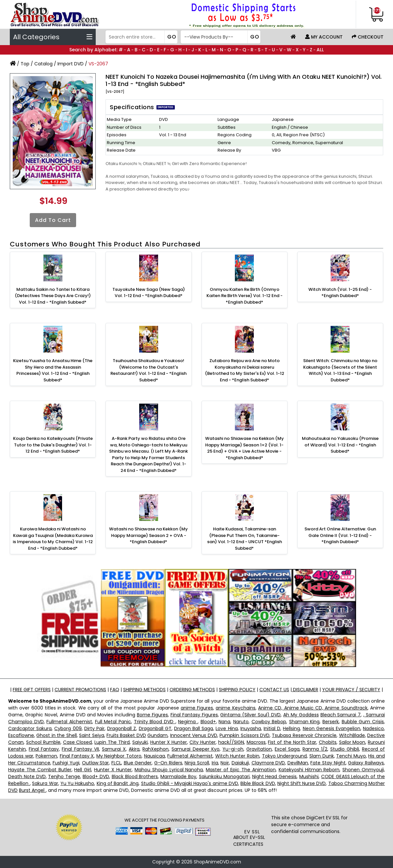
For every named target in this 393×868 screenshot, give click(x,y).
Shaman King (304, 722)
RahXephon (156, 749)
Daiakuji (240, 763)
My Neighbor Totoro (119, 756)
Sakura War (45, 783)
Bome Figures (152, 715)
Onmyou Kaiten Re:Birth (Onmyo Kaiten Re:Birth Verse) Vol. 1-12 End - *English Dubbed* (245, 296)
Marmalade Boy (178, 776)
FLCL (116, 763)
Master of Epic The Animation (241, 770)
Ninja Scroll (197, 763)
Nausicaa (155, 756)
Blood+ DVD (96, 776)
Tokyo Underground (285, 756)
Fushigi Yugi (66, 763)
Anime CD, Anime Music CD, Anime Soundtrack (313, 708)
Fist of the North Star (292, 742)
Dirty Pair (94, 728)
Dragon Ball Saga (194, 728)
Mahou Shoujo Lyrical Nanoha (169, 770)
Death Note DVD (27, 776)
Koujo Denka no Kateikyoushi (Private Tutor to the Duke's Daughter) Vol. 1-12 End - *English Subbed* (53, 445)
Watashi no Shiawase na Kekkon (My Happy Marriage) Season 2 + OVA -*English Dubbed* (148, 535)
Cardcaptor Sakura (30, 728)
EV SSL (252, 832)
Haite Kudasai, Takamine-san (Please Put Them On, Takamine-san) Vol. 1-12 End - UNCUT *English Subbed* (245, 539)
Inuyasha (251, 728)
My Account (324, 37)
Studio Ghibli (345, 749)
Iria (215, 763)
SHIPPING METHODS (144, 690)
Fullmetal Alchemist (69, 722)
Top (25, 64)
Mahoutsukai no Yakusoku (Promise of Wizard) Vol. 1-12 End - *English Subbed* (340, 445)
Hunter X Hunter (169, 742)
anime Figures (197, 708)
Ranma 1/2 (315, 749)
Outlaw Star (96, 763)
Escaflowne (21, 735)
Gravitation (259, 749)
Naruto (241, 722)
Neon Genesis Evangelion (332, 728)
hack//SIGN (231, 742)
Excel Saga (287, 749)
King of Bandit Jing (118, 783)
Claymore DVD (268, 763)
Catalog (43, 64)
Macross (256, 742)
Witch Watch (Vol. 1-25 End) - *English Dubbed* (340, 293)
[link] (252, 816)
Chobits (328, 742)
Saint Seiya (91, 735)
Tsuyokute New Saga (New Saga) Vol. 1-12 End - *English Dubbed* (149, 293)
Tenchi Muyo (351, 756)
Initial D (272, 728)
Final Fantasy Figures (194, 715)
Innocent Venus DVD (194, 735)
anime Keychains (235, 708)
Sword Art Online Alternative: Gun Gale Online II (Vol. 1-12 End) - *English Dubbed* (340, 535)
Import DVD (71, 64)
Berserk (331, 722)
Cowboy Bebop (269, 722)
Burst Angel (32, 790)
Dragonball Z (122, 728)
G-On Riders (168, 763)
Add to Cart (53, 220)
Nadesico (373, 728)
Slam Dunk (322, 756)
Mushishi (309, 776)
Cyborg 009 (68, 728)
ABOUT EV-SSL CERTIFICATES (249, 841)
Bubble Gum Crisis (363, 722)
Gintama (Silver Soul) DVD (250, 715)
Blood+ (208, 722)
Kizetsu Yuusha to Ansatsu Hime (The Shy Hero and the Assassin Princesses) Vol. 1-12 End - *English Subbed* (53, 370)
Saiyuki (140, 742)
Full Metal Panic (113, 722)
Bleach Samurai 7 (341, 715)
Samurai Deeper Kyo (195, 749)
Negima (188, 722)
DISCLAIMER (305, 690)
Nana (224, 722)
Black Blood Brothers (135, 776)
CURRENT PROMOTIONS (80, 690)
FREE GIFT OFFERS (32, 690)
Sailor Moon (352, 742)
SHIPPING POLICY (237, 690)
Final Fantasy (44, 749)
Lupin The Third (112, 742)
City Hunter (203, 742)
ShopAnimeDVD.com (217, 862)
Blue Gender (138, 763)
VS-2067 (98, 64)
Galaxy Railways (366, 763)
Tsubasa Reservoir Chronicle (304, 735)
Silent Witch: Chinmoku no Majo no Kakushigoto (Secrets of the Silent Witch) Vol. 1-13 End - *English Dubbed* (340, 370)
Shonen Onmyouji (363, 770)
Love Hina (227, 728)
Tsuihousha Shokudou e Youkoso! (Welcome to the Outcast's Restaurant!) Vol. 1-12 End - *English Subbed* (148, 370)
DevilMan (298, 763)
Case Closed (78, 742)
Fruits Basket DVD (126, 735)
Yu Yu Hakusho (77, 783)
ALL (320, 50)
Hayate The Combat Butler (40, 770)
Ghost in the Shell (56, 735)
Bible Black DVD (258, 783)
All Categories (53, 37)
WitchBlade (352, 735)
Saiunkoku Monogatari (224, 776)
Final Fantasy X (77, 756)
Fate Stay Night (328, 763)
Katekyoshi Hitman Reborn (309, 770)
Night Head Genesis (275, 776)
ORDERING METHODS (192, 690)
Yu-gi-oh (233, 749)
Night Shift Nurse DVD (302, 783)
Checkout (368, 37)
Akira (134, 749)
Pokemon (46, 756)
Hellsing (291, 728)
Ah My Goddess (301, 715)
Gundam (157, 735)
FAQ (115, 690)
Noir (225, 763)
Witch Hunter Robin (237, 756)
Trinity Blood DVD (155, 722)
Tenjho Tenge (64, 776)
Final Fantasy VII (80, 749)
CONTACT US (274, 690)
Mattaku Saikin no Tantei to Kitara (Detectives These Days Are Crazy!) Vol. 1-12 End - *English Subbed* (53, 296)
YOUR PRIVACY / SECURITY (351, 690)
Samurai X (114, 749)
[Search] (140, 37)
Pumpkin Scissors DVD (245, 735)
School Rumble (43, 742)
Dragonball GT (155, 728)
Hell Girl (83, 770)
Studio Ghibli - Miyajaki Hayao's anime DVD (190, 783)
